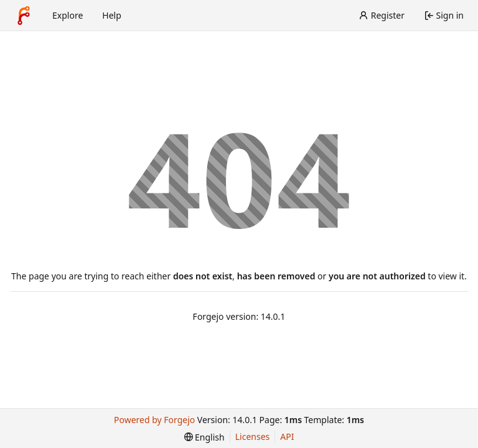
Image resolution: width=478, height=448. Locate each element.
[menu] (204, 437)
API (287, 436)
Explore (68, 15)
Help (112, 15)
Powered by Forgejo (154, 420)
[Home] (24, 16)
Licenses (253, 436)
